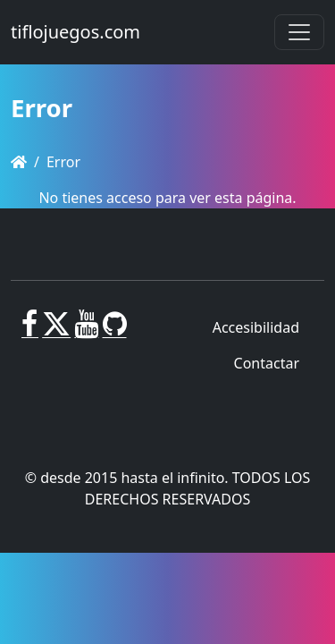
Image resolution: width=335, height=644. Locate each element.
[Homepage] (19, 162)
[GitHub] (115, 331)
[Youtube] (86, 331)
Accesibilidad (256, 327)
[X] (56, 331)
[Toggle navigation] (299, 32)
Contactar (267, 363)
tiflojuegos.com (75, 32)
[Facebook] (30, 331)
